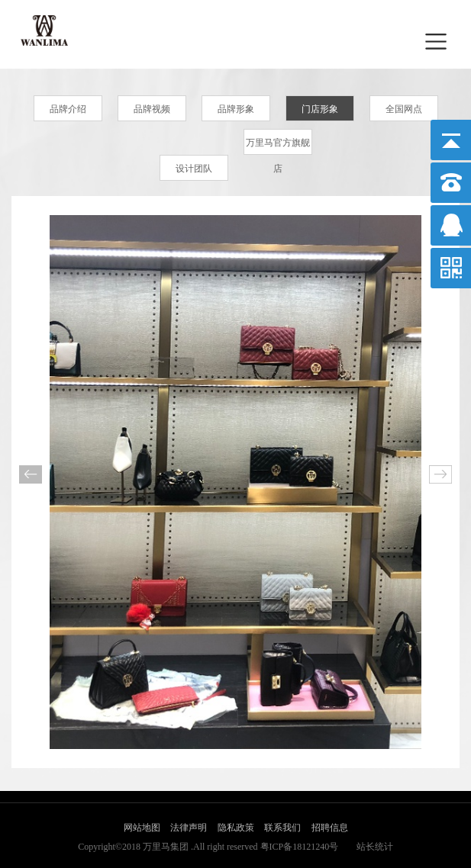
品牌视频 (152, 109)
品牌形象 (236, 109)
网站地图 (142, 828)
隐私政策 (236, 828)
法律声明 (189, 828)
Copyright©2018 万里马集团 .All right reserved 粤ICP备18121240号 (208, 847)
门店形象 (320, 109)
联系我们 (282, 828)
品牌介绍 (68, 109)
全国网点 (404, 109)
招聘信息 (330, 828)
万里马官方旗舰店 (278, 146)
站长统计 (375, 847)
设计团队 (194, 169)
